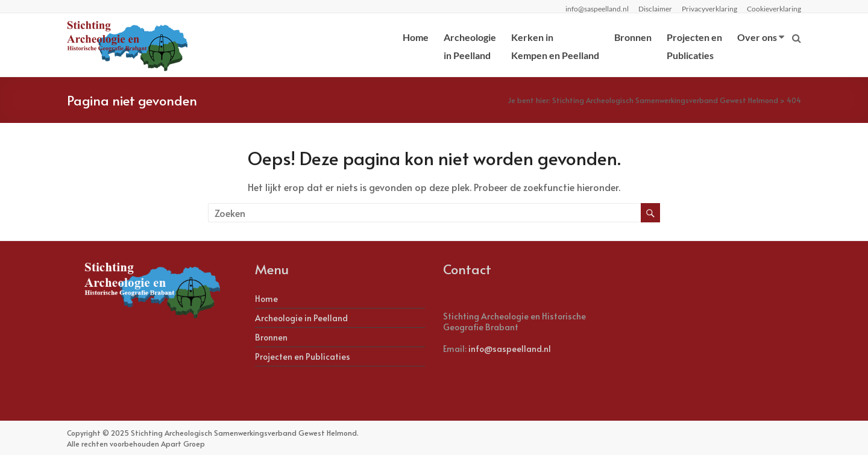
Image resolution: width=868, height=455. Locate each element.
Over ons (757, 37)
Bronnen (633, 37)
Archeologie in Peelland (301, 318)
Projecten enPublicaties (694, 46)
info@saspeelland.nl (510, 349)
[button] (19, 18)
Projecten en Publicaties (303, 356)
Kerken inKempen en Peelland (555, 46)
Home (416, 37)
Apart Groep (183, 444)
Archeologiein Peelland (470, 46)
